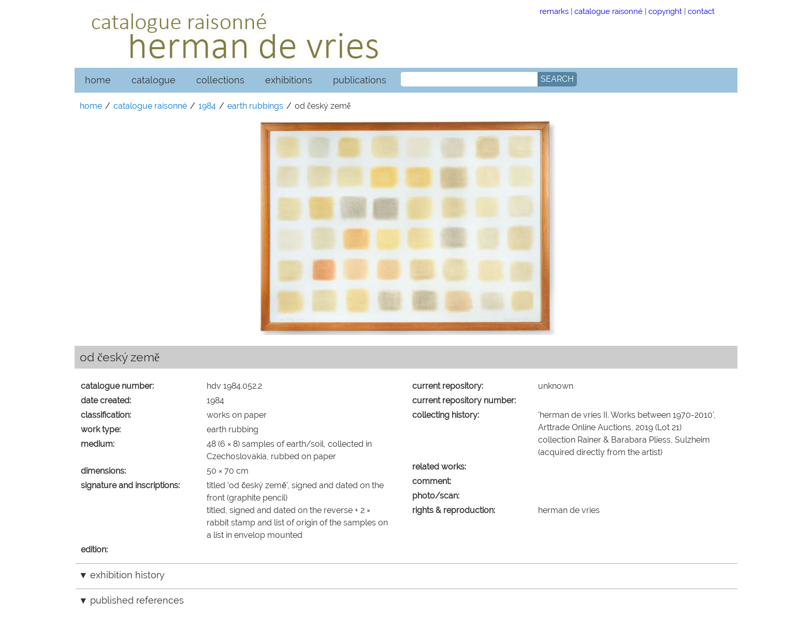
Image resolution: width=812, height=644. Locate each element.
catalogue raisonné (608, 11)
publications (360, 80)
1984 (207, 106)
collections (220, 80)
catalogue (154, 80)
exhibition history (127, 575)
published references (137, 600)
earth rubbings (255, 106)
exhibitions (289, 80)
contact (701, 11)
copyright (665, 11)
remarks (554, 11)
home (98, 80)
